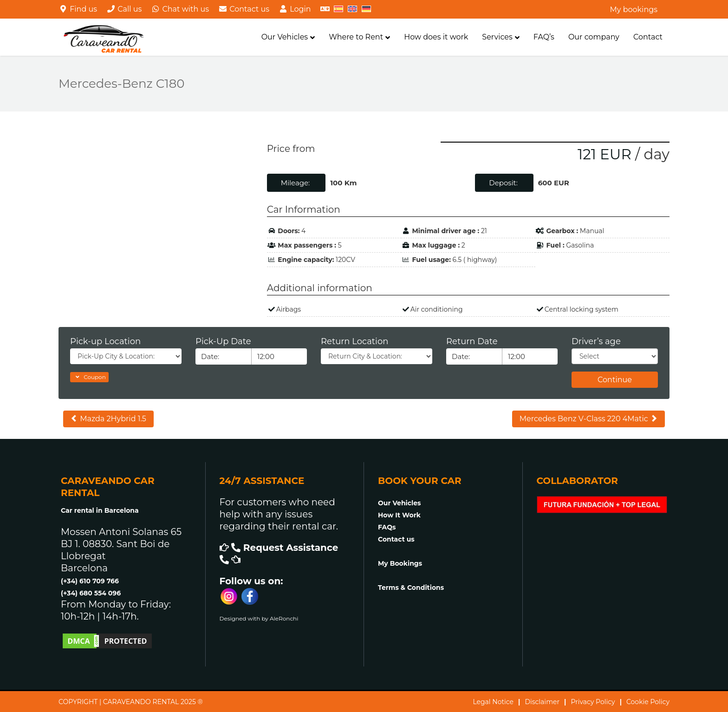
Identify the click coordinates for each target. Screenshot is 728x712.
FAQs (387, 527)
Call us (124, 9)
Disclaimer (542, 702)
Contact (648, 37)
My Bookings (400, 563)
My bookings (634, 10)
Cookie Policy (648, 702)
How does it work (436, 37)
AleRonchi (284, 618)
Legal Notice (493, 702)
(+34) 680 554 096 (91, 593)
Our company (594, 37)
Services (497, 37)
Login (295, 9)
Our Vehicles (285, 37)
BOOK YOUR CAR (420, 481)
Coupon (89, 377)
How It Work (399, 515)
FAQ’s (544, 37)
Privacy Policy (593, 702)
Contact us (244, 9)
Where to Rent (356, 37)
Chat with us (180, 9)
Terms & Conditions (411, 588)
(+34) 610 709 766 (90, 581)
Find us (78, 9)
